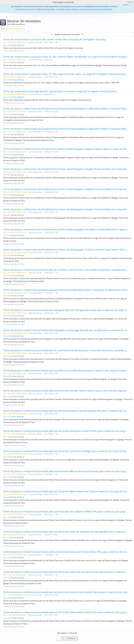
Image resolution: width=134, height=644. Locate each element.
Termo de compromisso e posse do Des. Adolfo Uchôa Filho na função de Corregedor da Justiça (54, 39)
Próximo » (72, 638)
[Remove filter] (23, 29)
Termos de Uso (28, 9)
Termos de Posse (17, 45)
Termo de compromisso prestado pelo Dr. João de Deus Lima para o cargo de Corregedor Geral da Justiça (60, 91)
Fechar (130, 2)
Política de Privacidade (46, 9)
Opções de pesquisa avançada (67, 34)
